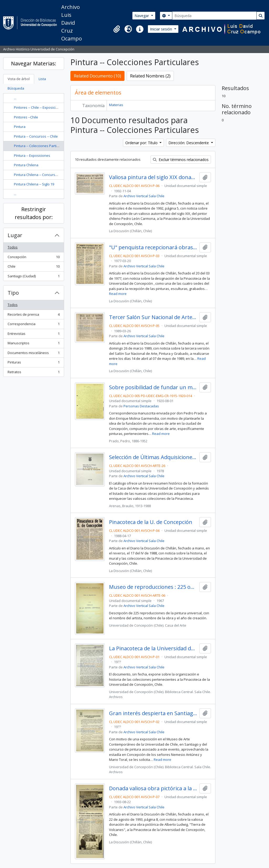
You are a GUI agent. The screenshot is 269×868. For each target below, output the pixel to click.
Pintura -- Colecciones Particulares (41, 146)
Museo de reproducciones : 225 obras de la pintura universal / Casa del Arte (153, 587)
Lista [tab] (42, 79)
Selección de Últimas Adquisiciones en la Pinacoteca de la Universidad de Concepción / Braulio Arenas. (153, 457)
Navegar (142, 16)
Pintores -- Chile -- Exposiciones (39, 107)
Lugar (15, 235)
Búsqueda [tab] (16, 88)
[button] (117, 29)
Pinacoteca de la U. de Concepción (151, 522)
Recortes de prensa (33, 316)
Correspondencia (33, 325)
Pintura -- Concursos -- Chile (36, 136)
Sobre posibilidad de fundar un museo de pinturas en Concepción (153, 387)
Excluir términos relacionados (181, 160)
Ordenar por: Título (142, 143)
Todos (13, 247)
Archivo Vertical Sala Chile (144, 196)
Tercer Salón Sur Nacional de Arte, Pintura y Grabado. (153, 317)
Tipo (13, 293)
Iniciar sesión (162, 29)
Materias (116, 105)
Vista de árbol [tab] (19, 79)
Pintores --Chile (26, 117)
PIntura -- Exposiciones (32, 155)
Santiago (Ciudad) (33, 277)
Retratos (33, 373)
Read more (118, 294)
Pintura (20, 127)
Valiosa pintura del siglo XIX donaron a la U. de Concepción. (153, 177)
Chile (33, 267)
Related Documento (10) (97, 76)
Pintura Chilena (26, 165)
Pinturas (33, 363)
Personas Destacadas (141, 406)
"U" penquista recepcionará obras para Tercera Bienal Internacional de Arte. (153, 247)
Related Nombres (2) (150, 76)
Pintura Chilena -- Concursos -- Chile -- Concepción (53, 175)
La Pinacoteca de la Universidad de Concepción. (153, 648)
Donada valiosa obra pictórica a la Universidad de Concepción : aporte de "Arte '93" (153, 788)
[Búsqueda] (214, 16)
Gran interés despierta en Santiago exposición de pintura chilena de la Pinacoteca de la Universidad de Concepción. (153, 713)
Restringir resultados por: (34, 213)
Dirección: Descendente (189, 143)
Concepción (33, 258)
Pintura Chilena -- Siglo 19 (34, 184)
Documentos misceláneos (33, 354)
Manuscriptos (33, 344)
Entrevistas (33, 335)
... (15, 98)
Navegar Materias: (34, 63)
